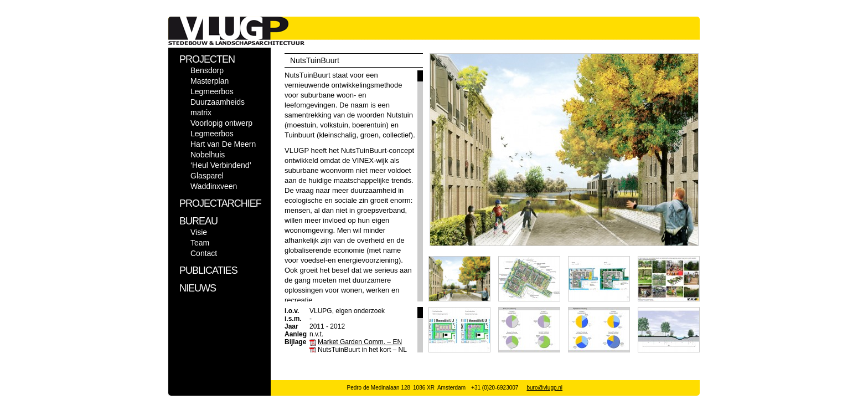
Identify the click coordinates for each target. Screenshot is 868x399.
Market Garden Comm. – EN (360, 342)
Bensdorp (207, 70)
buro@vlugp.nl (544, 388)
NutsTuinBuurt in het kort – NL (362, 350)
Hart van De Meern (223, 144)
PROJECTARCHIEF (220, 203)
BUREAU (198, 221)
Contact (204, 253)
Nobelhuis (208, 155)
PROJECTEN (207, 59)
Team (200, 243)
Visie (199, 232)
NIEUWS (198, 288)
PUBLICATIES (208, 270)
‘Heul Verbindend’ (221, 165)
